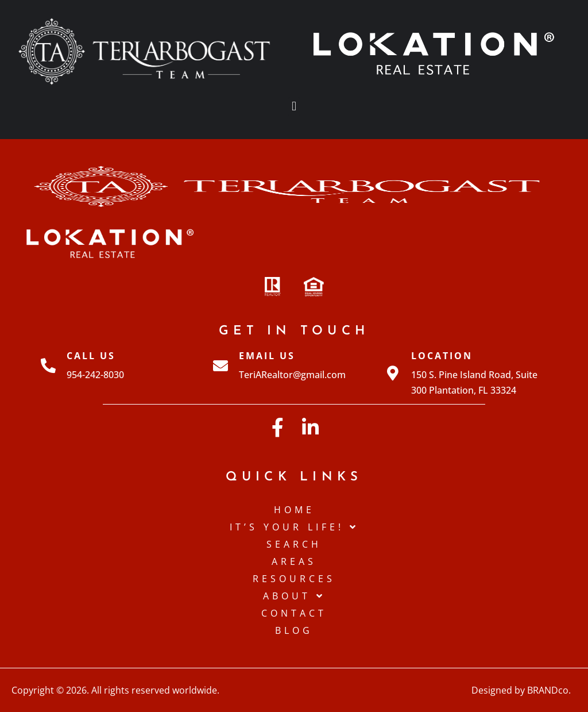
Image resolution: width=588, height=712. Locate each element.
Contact (294, 613)
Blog (294, 630)
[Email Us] (220, 365)
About (294, 596)
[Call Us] (48, 365)
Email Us (267, 356)
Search (294, 544)
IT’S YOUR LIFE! (294, 527)
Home (294, 510)
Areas (294, 561)
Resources (294, 579)
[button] (294, 107)
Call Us (91, 356)
